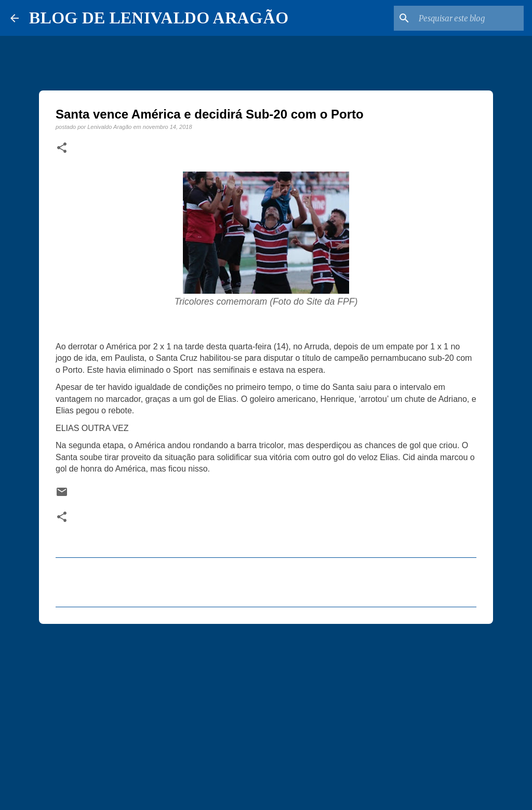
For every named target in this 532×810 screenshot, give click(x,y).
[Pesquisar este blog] (469, 18)
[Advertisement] (266, 712)
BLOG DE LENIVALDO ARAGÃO (159, 18)
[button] (62, 148)
